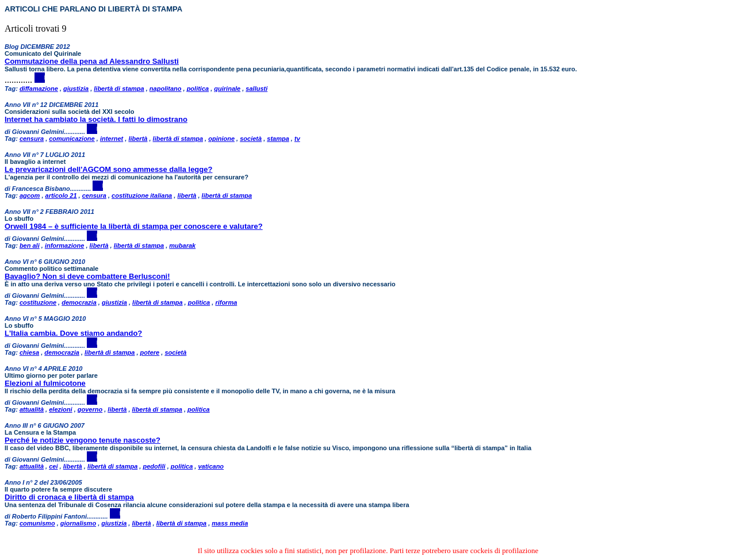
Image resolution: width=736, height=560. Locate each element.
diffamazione (39, 89)
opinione (221, 139)
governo (90, 409)
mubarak (182, 246)
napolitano (166, 89)
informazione (64, 246)
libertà (138, 139)
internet (112, 139)
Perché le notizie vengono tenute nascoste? (83, 440)
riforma (226, 302)
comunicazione (72, 139)
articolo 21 (61, 195)
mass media (230, 523)
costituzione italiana (142, 195)
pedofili (154, 466)
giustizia (76, 89)
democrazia (79, 302)
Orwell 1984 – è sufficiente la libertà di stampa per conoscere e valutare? (134, 226)
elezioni (60, 409)
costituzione (38, 302)
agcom (30, 195)
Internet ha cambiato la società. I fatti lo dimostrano (96, 119)
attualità (32, 409)
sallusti (256, 89)
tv (297, 139)
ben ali (30, 246)
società (251, 139)
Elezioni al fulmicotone (45, 383)
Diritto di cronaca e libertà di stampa (69, 497)
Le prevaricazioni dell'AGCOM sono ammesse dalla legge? (108, 169)
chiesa (29, 352)
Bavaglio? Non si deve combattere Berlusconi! (87, 276)
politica (198, 89)
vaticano (211, 466)
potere (150, 352)
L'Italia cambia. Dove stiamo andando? (73, 333)
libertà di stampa (119, 89)
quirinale (227, 89)
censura (32, 139)
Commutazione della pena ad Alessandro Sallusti (92, 61)
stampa (278, 139)
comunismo (37, 523)
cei (53, 466)
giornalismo (78, 523)
